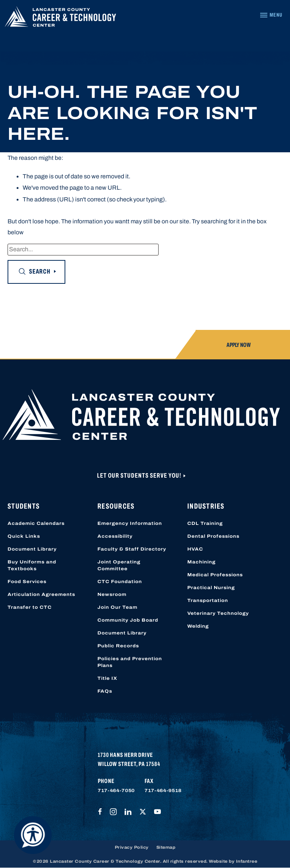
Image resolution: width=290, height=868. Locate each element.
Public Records (118, 646)
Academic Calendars (36, 523)
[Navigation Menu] (271, 15)
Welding (198, 626)
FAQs (105, 691)
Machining (201, 562)
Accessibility (115, 536)
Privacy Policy (132, 847)
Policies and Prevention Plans (130, 662)
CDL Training (205, 523)
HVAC (195, 549)
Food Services (27, 582)
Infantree (247, 861)
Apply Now (239, 345)
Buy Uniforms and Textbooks (32, 565)
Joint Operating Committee (119, 565)
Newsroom (112, 594)
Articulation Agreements (41, 594)
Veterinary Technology (218, 613)
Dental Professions (213, 536)
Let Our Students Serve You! (140, 476)
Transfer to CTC (30, 607)
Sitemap (166, 847)
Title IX (107, 678)
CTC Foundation (120, 582)
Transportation (208, 600)
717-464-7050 (116, 791)
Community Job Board (128, 620)
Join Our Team (117, 607)
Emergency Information (130, 523)
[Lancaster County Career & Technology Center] (60, 18)
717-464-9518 (163, 791)
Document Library (32, 549)
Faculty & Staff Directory (132, 549)
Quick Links (24, 536)
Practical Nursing (211, 588)
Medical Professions (215, 575)
